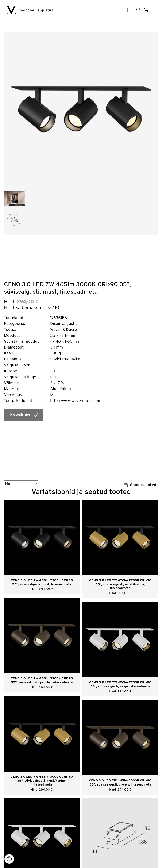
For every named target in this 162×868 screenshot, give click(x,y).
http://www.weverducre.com (76, 401)
